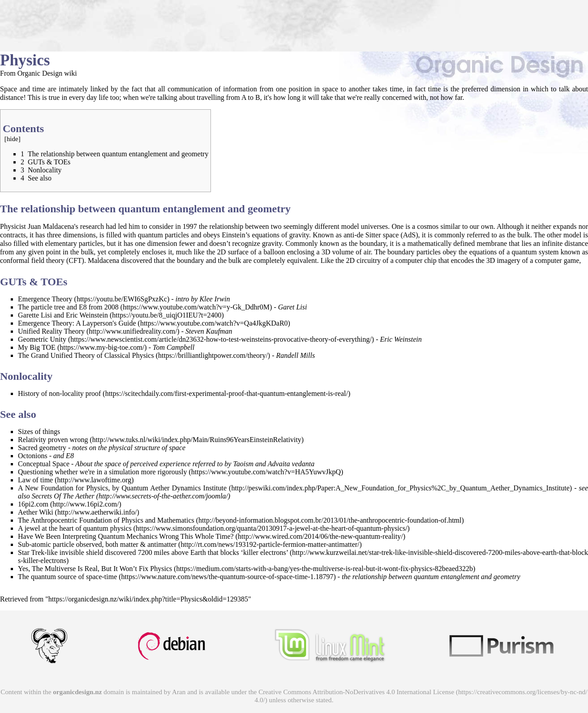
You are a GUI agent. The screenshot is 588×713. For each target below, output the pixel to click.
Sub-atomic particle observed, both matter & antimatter (97, 544)
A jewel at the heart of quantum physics (75, 528)
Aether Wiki (36, 512)
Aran (179, 692)
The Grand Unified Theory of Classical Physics (86, 355)
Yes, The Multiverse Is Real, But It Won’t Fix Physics (95, 569)
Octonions (33, 456)
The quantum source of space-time (67, 577)
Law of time (35, 480)
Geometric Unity (42, 339)
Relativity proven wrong (53, 440)
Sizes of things (39, 432)
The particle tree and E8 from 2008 (68, 307)
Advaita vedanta (291, 464)
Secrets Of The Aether (63, 496)
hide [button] (13, 139)
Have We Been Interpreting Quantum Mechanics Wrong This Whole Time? (126, 536)
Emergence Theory (45, 299)
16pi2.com (33, 504)
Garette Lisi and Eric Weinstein (63, 315)
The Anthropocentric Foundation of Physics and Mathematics (106, 520)
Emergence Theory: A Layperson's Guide (77, 323)
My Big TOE (37, 347)
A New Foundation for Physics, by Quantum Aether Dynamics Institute (122, 488)
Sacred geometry (42, 448)
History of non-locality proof (59, 393)
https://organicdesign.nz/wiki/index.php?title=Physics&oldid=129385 (148, 599)
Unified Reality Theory (51, 331)
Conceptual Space (44, 464)
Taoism (243, 464)
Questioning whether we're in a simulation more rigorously (102, 472)
